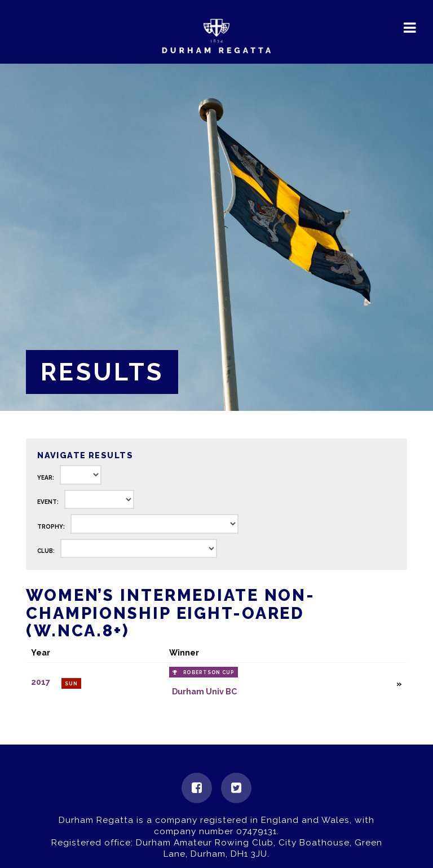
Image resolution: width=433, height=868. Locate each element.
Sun (71, 684)
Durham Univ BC (204, 691)
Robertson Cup (209, 672)
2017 (41, 682)
